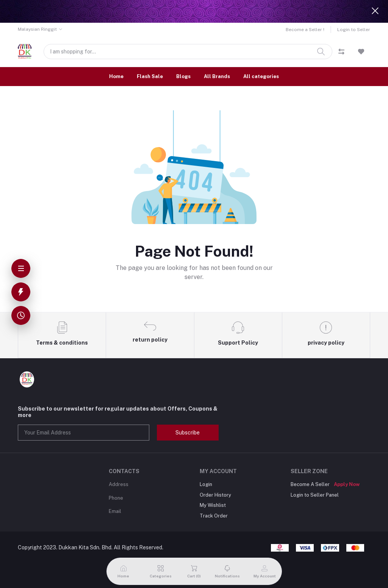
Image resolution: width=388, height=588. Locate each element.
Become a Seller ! (305, 30)
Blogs (183, 76)
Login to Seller (354, 30)
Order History (215, 495)
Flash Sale (150, 76)
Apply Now (347, 484)
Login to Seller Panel (315, 495)
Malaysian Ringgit (37, 29)
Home (116, 76)
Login (206, 484)
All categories (261, 76)
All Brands (217, 76)
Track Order (214, 516)
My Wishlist (213, 505)
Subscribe (188, 433)
